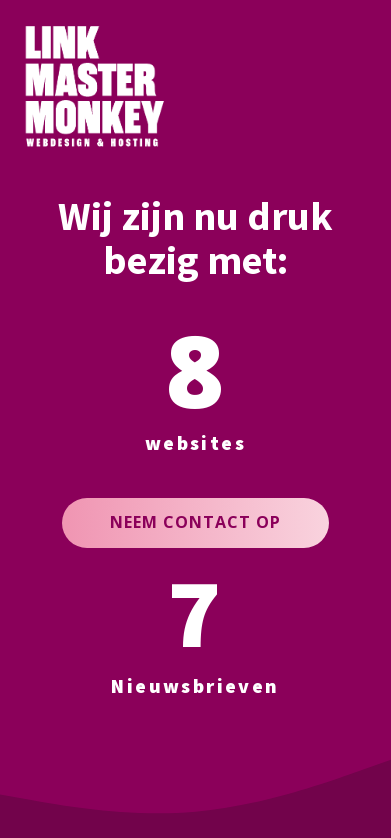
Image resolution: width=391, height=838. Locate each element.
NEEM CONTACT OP (195, 522)
